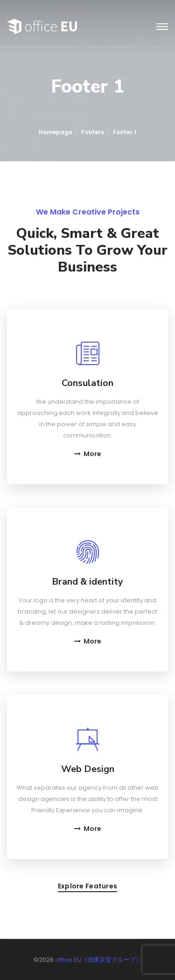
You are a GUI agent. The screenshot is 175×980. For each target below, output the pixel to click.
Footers (93, 132)
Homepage (56, 132)
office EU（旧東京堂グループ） (98, 960)
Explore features (87, 887)
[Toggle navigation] (162, 27)
